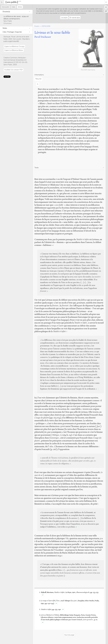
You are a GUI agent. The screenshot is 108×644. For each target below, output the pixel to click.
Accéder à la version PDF (13, 70)
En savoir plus (75, 18)
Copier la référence (14, 46)
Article (20, 7)
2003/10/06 (46, 26)
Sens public (6, 7)
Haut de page (69, 635)
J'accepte (64, 18)
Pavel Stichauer (43, 37)
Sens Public (8, 21)
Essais (37, 26)
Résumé (38, 79)
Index (14, 7)
